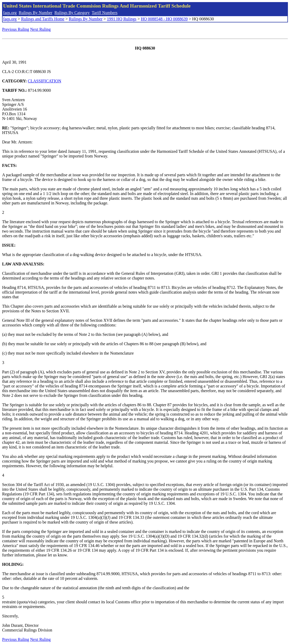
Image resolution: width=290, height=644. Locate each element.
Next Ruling (41, 29)
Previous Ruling (16, 29)
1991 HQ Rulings (122, 19)
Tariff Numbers (105, 13)
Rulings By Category (72, 13)
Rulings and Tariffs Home (43, 19)
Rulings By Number (36, 13)
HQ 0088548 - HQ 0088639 (164, 19)
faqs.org (10, 13)
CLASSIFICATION (45, 81)
